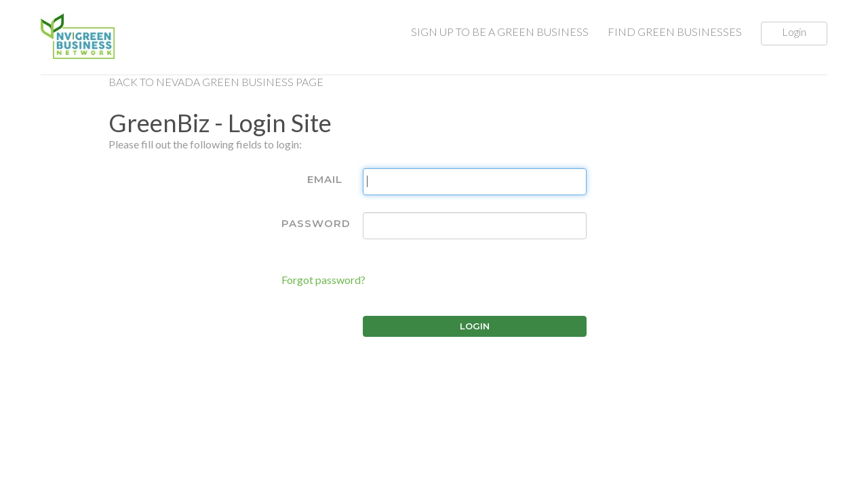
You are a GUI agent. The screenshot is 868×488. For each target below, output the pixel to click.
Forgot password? (323, 280)
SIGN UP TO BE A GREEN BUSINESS (500, 32)
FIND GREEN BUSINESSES (675, 32)
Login (794, 32)
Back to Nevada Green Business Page (216, 82)
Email (325, 179)
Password (316, 223)
